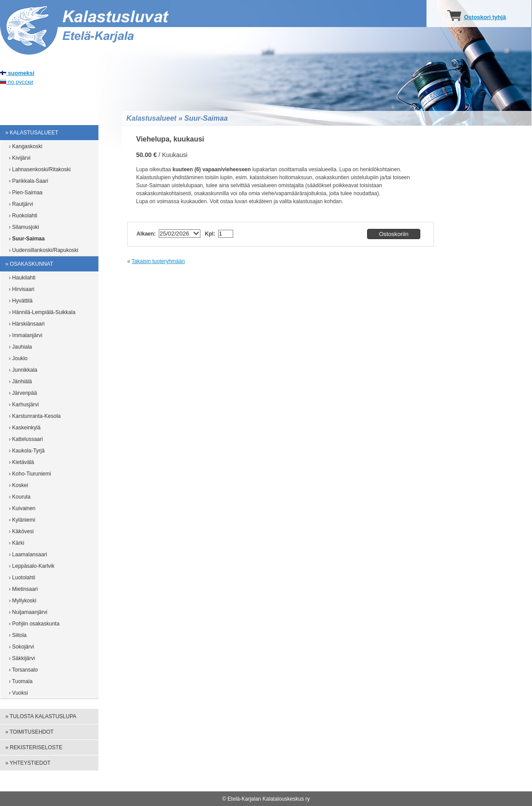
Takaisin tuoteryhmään (158, 261)
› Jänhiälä (20, 381)
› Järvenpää (23, 393)
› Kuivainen (22, 508)
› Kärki (17, 543)
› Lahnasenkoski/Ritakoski (40, 169)
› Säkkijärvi (22, 658)
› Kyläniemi (22, 520)
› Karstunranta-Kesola (35, 416)
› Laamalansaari (28, 554)
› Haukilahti (22, 278)
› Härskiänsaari (27, 324)
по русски (17, 82)
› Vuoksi (18, 693)
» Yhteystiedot (28, 763)
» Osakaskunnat (29, 264)
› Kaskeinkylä (25, 428)
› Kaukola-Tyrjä (27, 451)
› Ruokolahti (23, 216)
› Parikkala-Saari (29, 181)
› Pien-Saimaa (26, 193)
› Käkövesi (21, 531)
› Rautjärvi (21, 204)
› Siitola (18, 635)
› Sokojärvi (22, 647)
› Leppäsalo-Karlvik (32, 566)
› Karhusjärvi (24, 405)
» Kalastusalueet (32, 133)
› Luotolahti (22, 578)
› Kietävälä (22, 462)
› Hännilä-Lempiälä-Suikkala (42, 312)
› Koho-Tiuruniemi (30, 474)
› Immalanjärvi (25, 335)
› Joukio (18, 358)
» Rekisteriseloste (34, 747)
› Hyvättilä (21, 301)
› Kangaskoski (25, 146)
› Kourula (20, 497)
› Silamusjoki (24, 227)
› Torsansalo (23, 670)
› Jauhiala (20, 347)
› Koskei (18, 485)
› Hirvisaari (22, 289)
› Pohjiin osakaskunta (34, 624)
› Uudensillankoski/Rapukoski (44, 250)
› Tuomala (21, 681)
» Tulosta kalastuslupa (41, 716)
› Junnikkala (23, 370)
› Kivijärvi (20, 158)
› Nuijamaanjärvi (28, 612)
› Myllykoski (23, 601)
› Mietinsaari (23, 589)
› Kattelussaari (26, 439)
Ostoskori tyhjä (485, 17)
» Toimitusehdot (29, 732)
